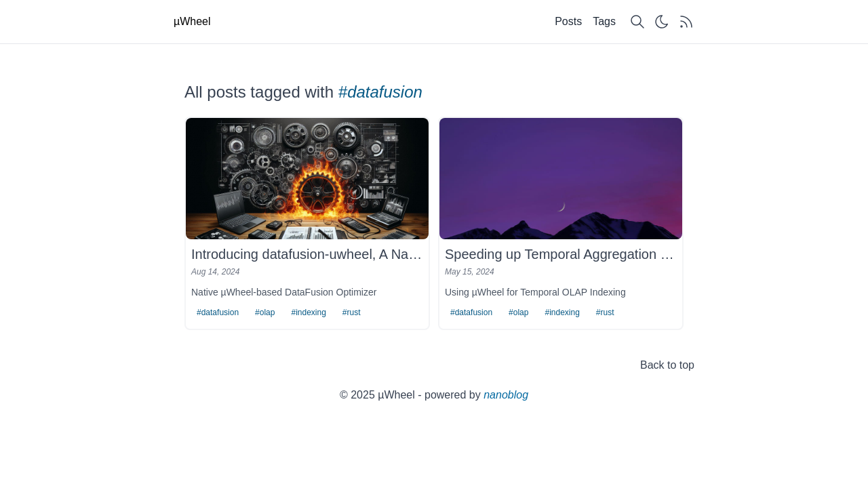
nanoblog (506, 395)
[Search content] (637, 22)
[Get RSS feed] (686, 22)
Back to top (667, 365)
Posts (568, 21)
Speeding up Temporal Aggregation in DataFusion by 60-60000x (561, 254)
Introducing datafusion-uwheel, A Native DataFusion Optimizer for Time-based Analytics (307, 254)
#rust (352, 312)
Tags (604, 21)
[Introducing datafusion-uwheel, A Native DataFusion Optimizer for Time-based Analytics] (307, 179)
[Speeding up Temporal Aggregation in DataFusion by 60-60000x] (561, 179)
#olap (265, 312)
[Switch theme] (662, 22)
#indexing (308, 312)
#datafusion (218, 312)
